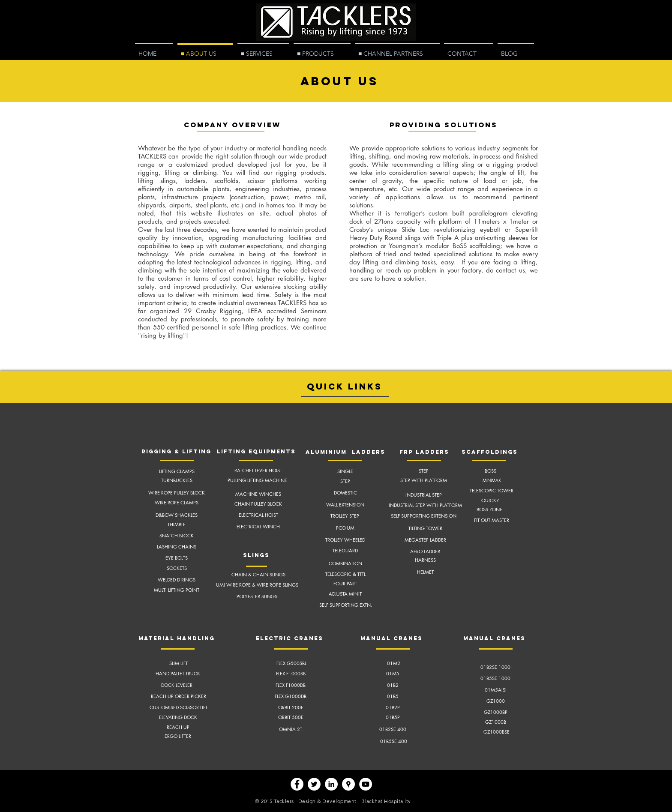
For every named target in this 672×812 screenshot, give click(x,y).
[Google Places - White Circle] (348, 784)
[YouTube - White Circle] (366, 784)
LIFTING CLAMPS (177, 471)
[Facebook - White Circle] (297, 784)
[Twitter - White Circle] (314, 784)
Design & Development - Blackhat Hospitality (355, 801)
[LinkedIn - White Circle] (331, 784)
